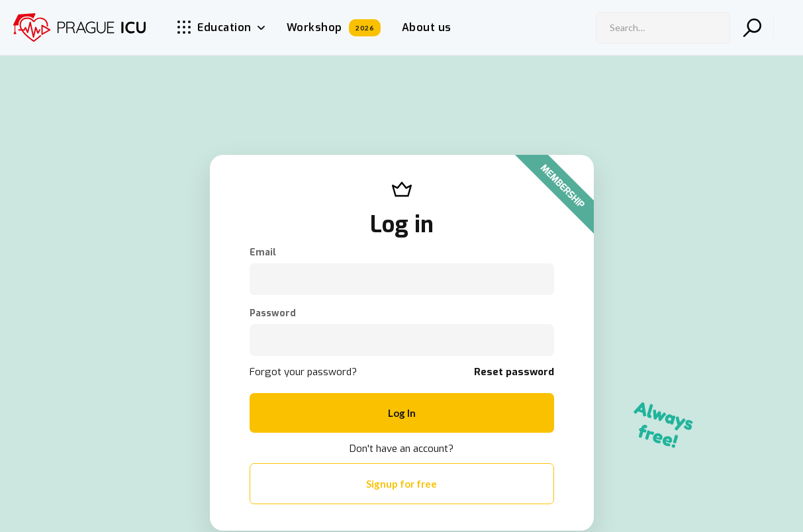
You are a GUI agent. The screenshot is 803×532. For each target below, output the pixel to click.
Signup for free (401, 484)
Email (263, 253)
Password (273, 314)
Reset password (514, 372)
